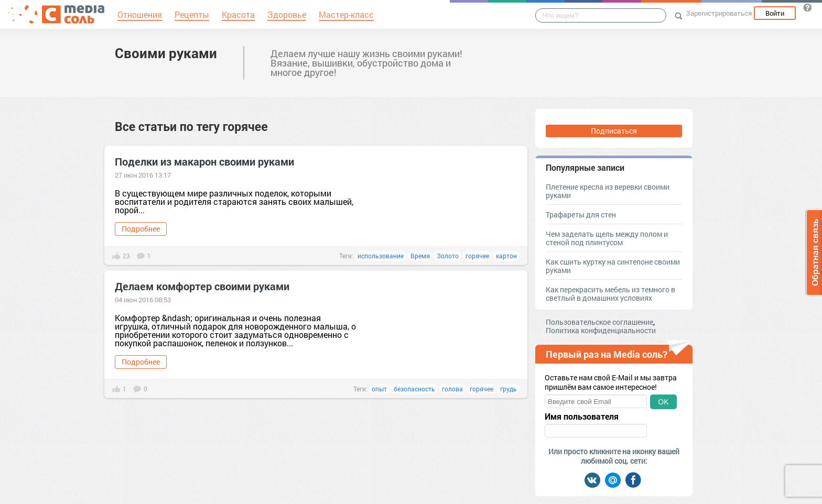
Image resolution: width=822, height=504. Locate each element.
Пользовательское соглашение (599, 322)
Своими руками (166, 53)
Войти (775, 13)
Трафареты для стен (581, 215)
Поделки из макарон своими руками (204, 161)
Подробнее (141, 229)
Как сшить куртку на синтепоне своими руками (613, 266)
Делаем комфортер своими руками (202, 286)
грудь (509, 389)
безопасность (414, 389)
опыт (379, 389)
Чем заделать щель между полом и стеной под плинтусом (607, 238)
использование (381, 256)
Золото (448, 256)
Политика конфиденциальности (601, 330)
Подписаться (614, 131)
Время (420, 256)
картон (506, 256)
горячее (477, 256)
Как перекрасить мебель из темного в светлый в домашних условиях (610, 294)
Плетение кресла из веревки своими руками (608, 191)
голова (452, 389)
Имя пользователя (582, 417)
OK (663, 402)
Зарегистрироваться (719, 13)
